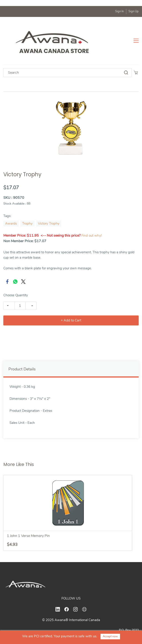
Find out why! (92, 216)
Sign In (119, 11)
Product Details (22, 349)
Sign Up (134, 11)
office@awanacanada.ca (121, 625)
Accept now (110, 636)
